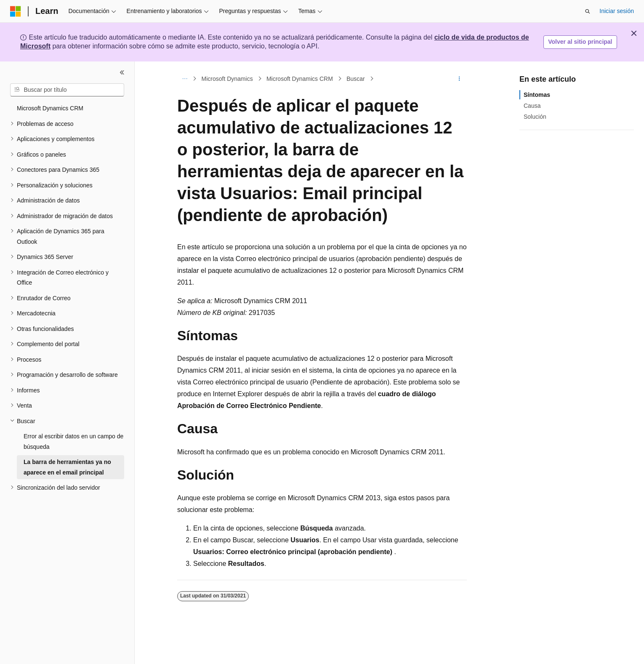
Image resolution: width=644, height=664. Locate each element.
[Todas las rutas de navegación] (185, 79)
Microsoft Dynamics (227, 79)
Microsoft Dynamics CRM (300, 79)
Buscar (356, 79)
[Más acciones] (459, 79)
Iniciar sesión (617, 11)
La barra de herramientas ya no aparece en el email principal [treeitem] (67, 467)
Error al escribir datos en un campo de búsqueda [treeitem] (73, 441)
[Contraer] (122, 72)
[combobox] (67, 90)
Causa (532, 106)
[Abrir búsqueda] (588, 11)
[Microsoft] (16, 11)
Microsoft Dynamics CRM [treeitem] (50, 108)
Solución (535, 117)
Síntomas (537, 95)
